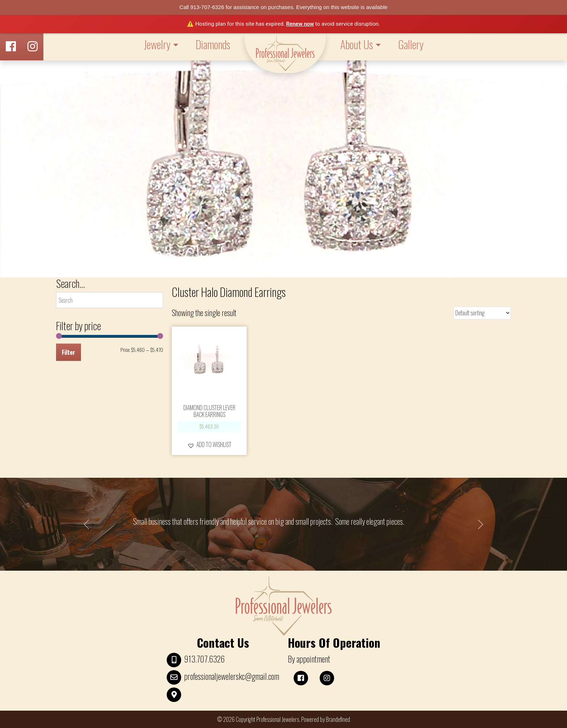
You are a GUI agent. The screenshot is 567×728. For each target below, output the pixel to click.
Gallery (411, 44)
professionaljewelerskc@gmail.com (232, 676)
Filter (69, 352)
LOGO (285, 53)
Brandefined (338, 719)
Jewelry (157, 44)
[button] (209, 444)
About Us (357, 44)
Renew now (300, 24)
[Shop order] (482, 313)
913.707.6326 (204, 659)
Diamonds (213, 44)
